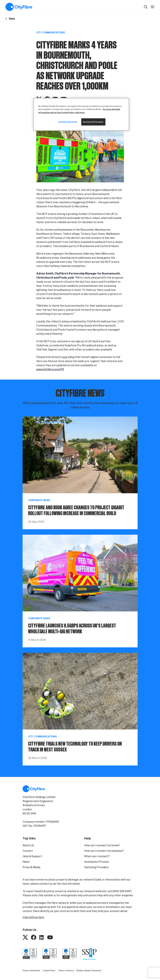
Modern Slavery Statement (89, 970)
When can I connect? (97, 856)
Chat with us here (33, 917)
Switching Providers (97, 867)
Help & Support (32, 856)
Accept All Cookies (93, 122)
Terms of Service (66, 970)
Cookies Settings (68, 122)
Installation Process (97, 862)
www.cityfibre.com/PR (50, 369)
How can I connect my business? (104, 851)
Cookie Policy (49, 970)
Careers (28, 851)
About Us (28, 845)
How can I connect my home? (102, 845)
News (26, 862)
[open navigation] (152, 7)
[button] (146, 7)
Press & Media (31, 867)
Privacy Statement (31, 970)
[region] (81, 114)
